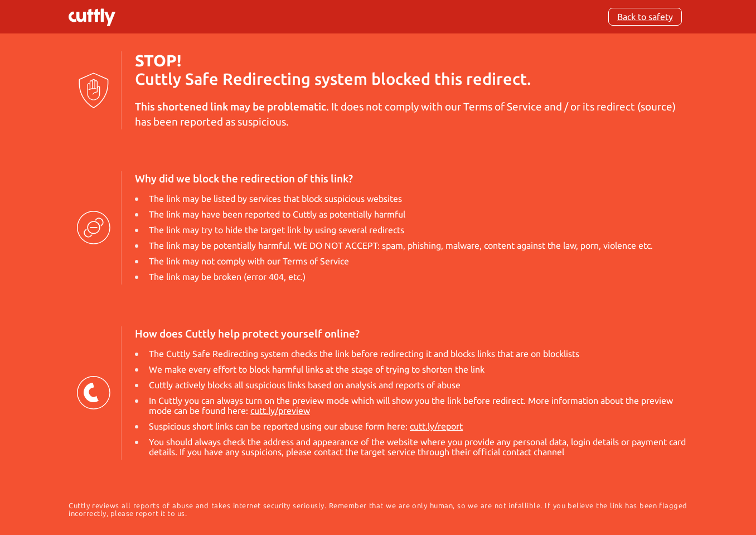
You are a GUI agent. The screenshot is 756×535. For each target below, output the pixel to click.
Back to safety (645, 17)
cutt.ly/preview (280, 411)
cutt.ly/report (436, 426)
